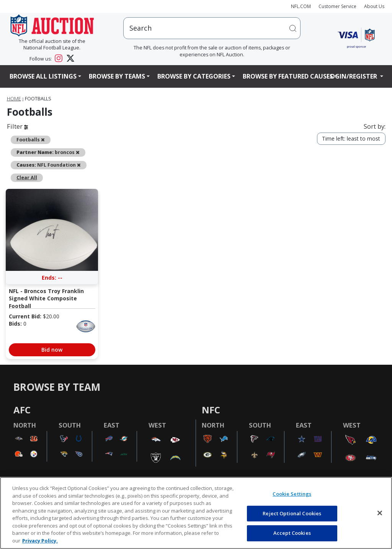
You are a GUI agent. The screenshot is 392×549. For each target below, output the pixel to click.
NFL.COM (301, 6)
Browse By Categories (194, 76)
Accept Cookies (292, 533)
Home (14, 99)
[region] (196, 513)
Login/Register (353, 76)
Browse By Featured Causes (288, 76)
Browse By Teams (117, 76)
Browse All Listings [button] (43, 76)
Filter (17, 126)
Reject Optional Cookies (292, 513)
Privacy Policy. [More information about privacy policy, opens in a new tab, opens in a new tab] (40, 541)
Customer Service (337, 6)
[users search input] (212, 28)
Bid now (52, 350)
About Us (374, 6)
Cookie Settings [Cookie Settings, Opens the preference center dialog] (292, 494)
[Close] (380, 513)
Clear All (27, 178)
